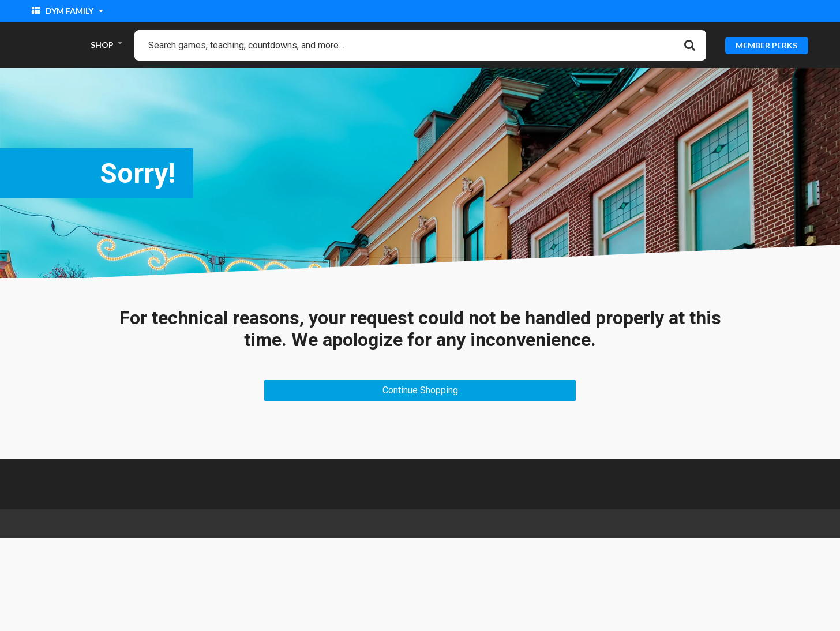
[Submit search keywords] (690, 45)
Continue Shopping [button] (420, 390)
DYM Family (63, 11)
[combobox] (420, 45)
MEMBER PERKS (766, 45)
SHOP (102, 45)
